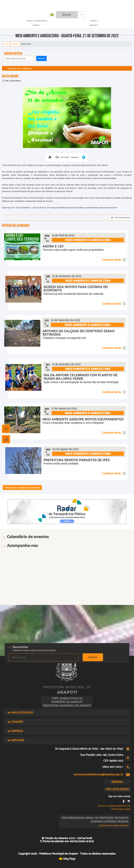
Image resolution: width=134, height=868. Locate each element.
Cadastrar (93, 657)
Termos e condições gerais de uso (114, 806)
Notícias (15, 44)
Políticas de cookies (121, 809)
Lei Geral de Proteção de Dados (113, 826)
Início (6, 44)
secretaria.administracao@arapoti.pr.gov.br (98, 775)
